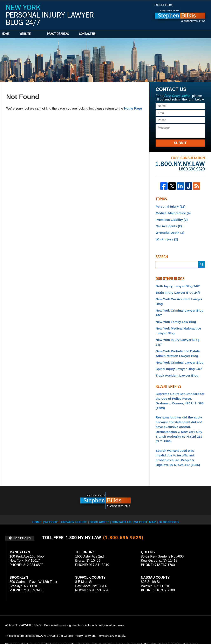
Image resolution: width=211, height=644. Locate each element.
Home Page (133, 108)
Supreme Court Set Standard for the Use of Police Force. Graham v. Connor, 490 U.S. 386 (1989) (179, 383)
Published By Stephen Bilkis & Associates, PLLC (180, 14)
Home (12, 34)
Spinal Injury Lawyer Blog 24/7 (176, 355)
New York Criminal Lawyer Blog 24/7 (177, 308)
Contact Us (106, 34)
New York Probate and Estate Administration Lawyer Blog (175, 340)
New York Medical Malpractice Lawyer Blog (176, 324)
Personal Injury (169, 206)
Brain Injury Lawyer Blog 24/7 (176, 289)
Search (202, 262)
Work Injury (166, 236)
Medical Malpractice (171, 212)
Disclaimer (101, 489)
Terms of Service (109, 606)
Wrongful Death (168, 230)
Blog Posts (167, 489)
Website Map (145, 489)
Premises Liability (170, 218)
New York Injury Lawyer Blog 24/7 (179, 332)
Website (38, 34)
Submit (180, 143)
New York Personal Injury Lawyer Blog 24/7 (50, 15)
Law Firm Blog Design (186, 629)
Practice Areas (70, 34)
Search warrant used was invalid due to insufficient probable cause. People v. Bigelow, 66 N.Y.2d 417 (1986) (179, 428)
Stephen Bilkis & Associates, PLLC (52, 629)
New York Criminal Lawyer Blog (177, 349)
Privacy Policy (77, 489)
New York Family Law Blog (174, 316)
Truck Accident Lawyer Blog (175, 361)
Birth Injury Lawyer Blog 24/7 (175, 283)
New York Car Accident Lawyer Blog (177, 297)
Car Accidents (167, 225)
